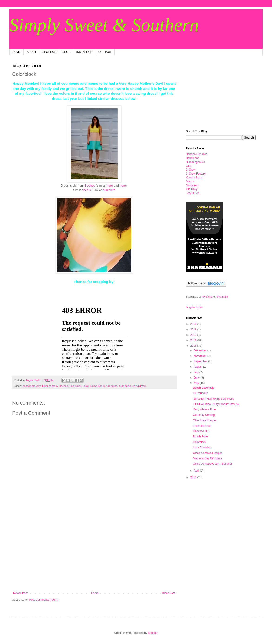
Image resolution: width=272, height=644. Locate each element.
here (110, 186)
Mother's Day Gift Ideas (207, 458)
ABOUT (32, 52)
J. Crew (191, 170)
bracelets (109, 190)
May (197, 383)
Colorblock (75, 386)
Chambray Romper (205, 420)
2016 (194, 340)
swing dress (139, 386)
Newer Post (20, 593)
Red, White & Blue (204, 409)
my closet (207, 297)
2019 (194, 324)
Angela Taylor (194, 307)
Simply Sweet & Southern (104, 25)
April (197, 471)
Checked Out (201, 431)
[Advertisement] (94, 553)
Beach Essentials (204, 388)
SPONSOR (49, 52)
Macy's (190, 181)
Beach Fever (201, 437)
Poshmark (222, 297)
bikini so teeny (50, 386)
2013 (194, 477)
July (197, 372)
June (197, 378)
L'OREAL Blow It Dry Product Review (216, 404)
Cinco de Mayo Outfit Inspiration (213, 464)
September (201, 361)
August (198, 367)
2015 (194, 346)
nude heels (125, 386)
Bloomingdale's (195, 162)
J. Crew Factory (196, 174)
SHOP (66, 52)
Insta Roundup (202, 447)
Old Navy (192, 189)
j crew (93, 386)
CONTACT (105, 52)
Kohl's (101, 386)
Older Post (168, 593)
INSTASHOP (84, 52)
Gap (189, 166)
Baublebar (192, 158)
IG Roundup (201, 393)
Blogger (153, 633)
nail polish (112, 386)
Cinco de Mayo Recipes (208, 453)
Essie (86, 386)
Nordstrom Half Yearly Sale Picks (213, 399)
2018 (194, 330)
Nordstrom (192, 185)
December (201, 350)
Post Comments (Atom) (44, 600)
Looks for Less (202, 426)
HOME (17, 52)
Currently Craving (204, 415)
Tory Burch (193, 193)
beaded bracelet (32, 386)
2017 (194, 335)
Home (95, 593)
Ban (197, 154)
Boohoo (90, 186)
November (201, 356)
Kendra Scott (194, 178)
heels (87, 190)
